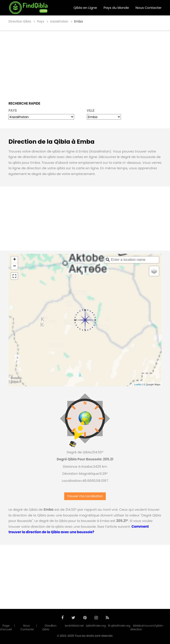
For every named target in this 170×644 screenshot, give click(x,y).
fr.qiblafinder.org (119, 626)
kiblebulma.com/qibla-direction (147, 627)
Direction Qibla (49, 627)
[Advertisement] (85, 63)
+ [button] (14, 260)
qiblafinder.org (96, 626)
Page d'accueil (6, 627)
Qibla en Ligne (85, 8)
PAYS (13, 110)
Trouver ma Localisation (85, 496)
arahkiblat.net (74, 626)
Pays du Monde (116, 8)
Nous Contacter (148, 8)
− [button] (14, 266)
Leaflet (138, 384)
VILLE (91, 110)
